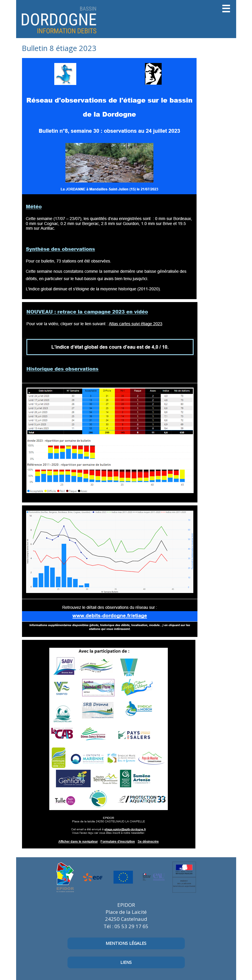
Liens (126, 962)
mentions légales (126, 943)
